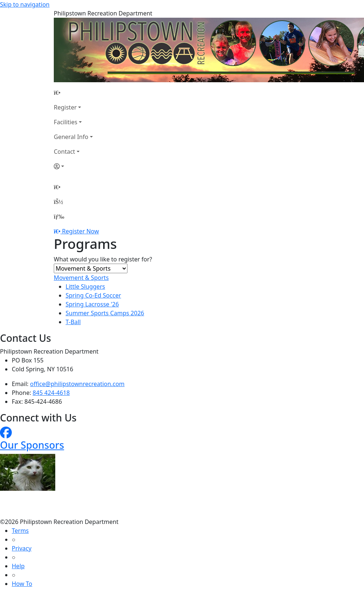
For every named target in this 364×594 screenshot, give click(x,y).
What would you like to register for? (103, 259)
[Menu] (59, 216)
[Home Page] (73, 93)
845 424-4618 (51, 393)
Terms (20, 531)
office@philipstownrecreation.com (77, 384)
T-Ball (73, 322)
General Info (71, 137)
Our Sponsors (32, 445)
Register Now (80, 231)
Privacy (22, 548)
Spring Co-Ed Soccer (93, 295)
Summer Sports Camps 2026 (105, 313)
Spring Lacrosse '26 (92, 304)
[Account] (73, 166)
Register (65, 107)
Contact (64, 152)
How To (22, 584)
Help (18, 566)
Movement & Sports (81, 278)
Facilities (66, 122)
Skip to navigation (25, 4)
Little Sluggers (85, 286)
